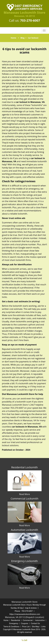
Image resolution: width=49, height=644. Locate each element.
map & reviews (31, 608)
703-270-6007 (30, 20)
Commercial (28, 620)
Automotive (40, 620)
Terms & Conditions (11, 627)
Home (13, 38)
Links (43, 627)
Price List (26, 627)
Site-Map (35, 627)
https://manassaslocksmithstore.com (25, 614)
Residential (16, 620)
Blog (22, 38)
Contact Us (35, 623)
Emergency (14, 623)
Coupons (25, 623)
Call (24, 640)
